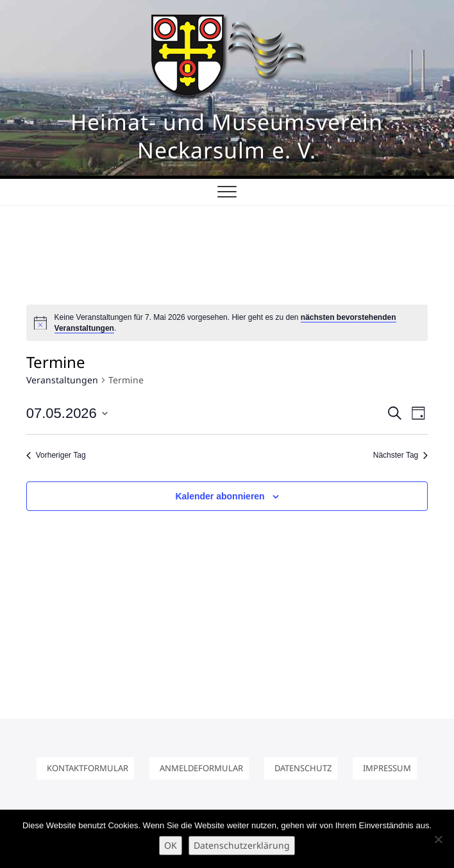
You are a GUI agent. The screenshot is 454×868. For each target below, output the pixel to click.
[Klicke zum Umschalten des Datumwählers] (67, 413)
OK (171, 845)
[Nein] (438, 839)
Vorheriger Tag (56, 455)
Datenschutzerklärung (242, 845)
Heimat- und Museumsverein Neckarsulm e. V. (227, 136)
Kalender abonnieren (220, 496)
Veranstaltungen (62, 380)
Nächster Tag (400, 455)
